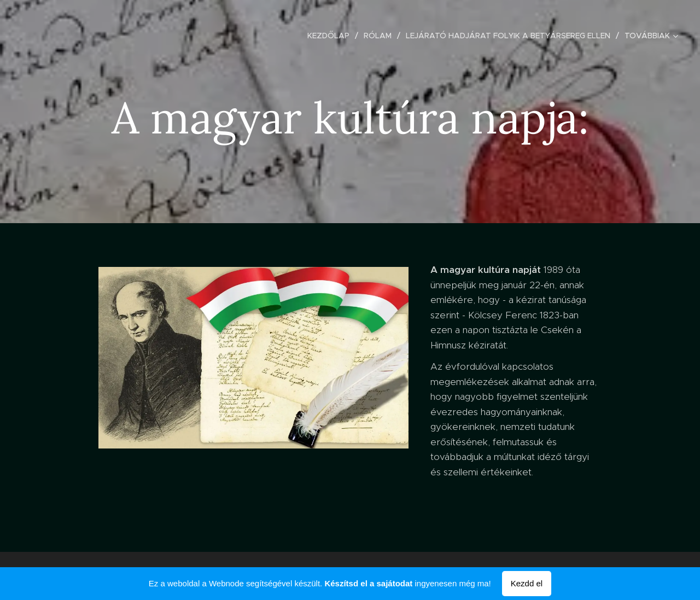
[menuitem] (331, 36)
